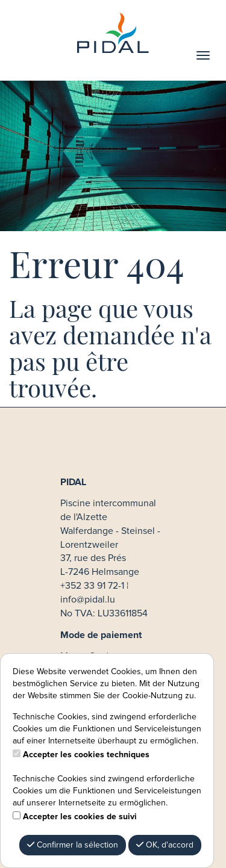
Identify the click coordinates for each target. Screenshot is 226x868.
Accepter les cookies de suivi (80, 817)
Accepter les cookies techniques (86, 755)
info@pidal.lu (88, 600)
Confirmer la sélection (73, 845)
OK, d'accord (165, 845)
